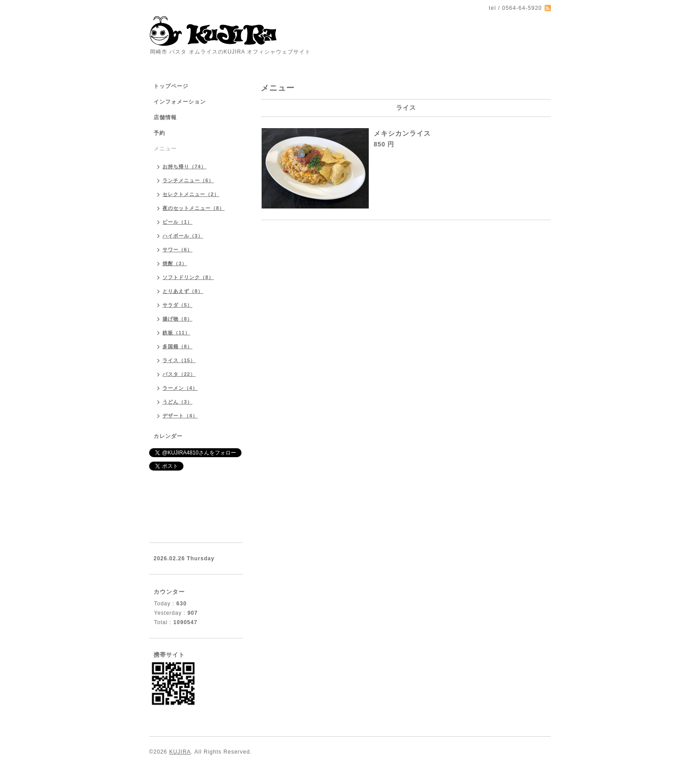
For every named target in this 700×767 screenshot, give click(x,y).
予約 (159, 133)
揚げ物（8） (177, 319)
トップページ (171, 86)
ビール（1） (177, 222)
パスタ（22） (179, 374)
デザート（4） (180, 416)
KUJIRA (180, 752)
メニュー (165, 149)
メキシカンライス (402, 133)
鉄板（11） (176, 333)
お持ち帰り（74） (184, 167)
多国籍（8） (177, 346)
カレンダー (168, 436)
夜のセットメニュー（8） (194, 208)
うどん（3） (177, 402)
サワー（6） (177, 250)
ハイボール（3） (183, 236)
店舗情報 (165, 117)
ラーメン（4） (180, 388)
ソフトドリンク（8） (188, 277)
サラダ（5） (177, 305)
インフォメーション (180, 102)
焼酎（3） (175, 263)
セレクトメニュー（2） (191, 194)
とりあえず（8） (183, 291)
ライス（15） (179, 360)
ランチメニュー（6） (188, 180)
